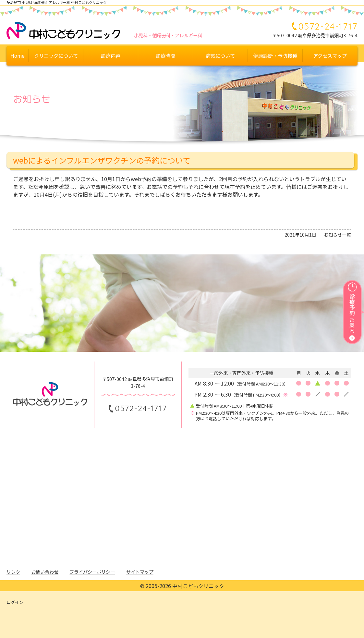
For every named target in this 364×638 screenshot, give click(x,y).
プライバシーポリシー (92, 572)
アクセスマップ (330, 55)
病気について (220, 55)
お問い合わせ (45, 572)
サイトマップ (140, 572)
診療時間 (165, 55)
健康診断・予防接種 (275, 55)
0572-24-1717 (328, 26)
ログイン (15, 602)
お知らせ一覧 (337, 235)
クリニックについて (56, 55)
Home (18, 55)
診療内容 (111, 55)
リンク (13, 572)
